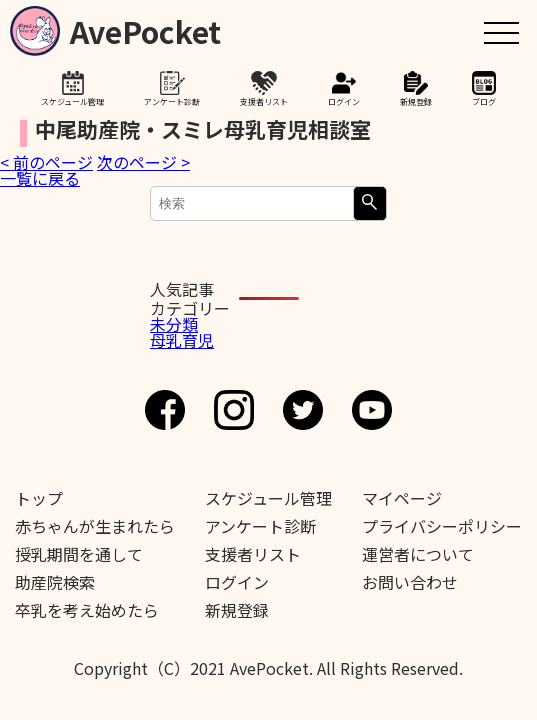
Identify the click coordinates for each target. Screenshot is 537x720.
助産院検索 (55, 582)
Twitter (303, 410)
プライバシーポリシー (442, 526)
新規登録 (416, 101)
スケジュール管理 (72, 101)
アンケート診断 (172, 101)
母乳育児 (182, 340)
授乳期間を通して (79, 554)
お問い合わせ (410, 582)
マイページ (402, 498)
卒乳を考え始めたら (87, 610)
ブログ (484, 101)
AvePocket (145, 27)
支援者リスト (264, 101)
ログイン (344, 101)
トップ (39, 498)
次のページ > (143, 162)
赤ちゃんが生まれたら (95, 526)
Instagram (234, 410)
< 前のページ (46, 162)
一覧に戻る (40, 178)
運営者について (418, 554)
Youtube (372, 410)
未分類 (174, 324)
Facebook (165, 410)
